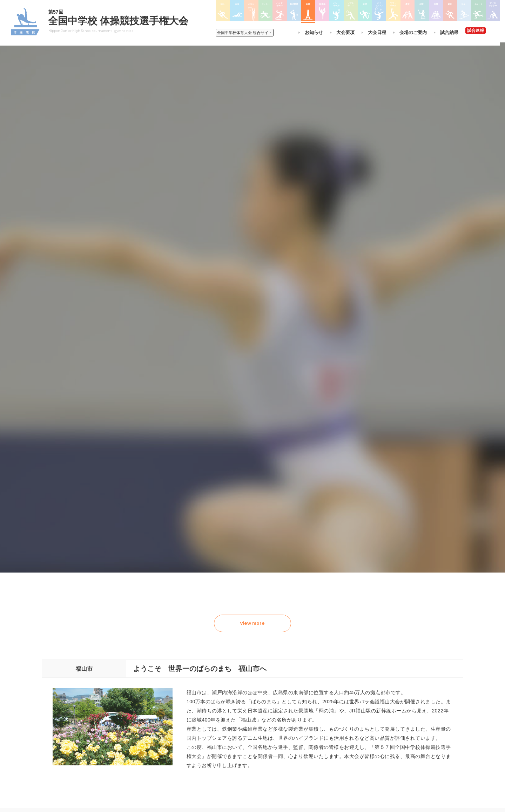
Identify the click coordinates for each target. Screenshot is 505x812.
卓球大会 (278, 720)
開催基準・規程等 (161, 702)
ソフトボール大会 (287, 739)
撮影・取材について (163, 720)
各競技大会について (241, 673)
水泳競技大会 (234, 702)
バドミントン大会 (287, 730)
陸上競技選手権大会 (240, 693)
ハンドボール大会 (238, 730)
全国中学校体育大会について (174, 673)
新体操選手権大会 (287, 693)
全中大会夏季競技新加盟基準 (171, 711)
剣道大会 (332, 693)
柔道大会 (278, 748)
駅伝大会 (332, 711)
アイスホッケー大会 (342, 739)
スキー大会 (334, 720)
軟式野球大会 (234, 739)
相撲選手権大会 (338, 702)
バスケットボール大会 (242, 711)
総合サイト (246, 33)
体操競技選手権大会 (240, 747)
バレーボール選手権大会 (293, 702)
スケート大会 (336, 730)
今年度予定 (155, 693)
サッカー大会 (234, 720)
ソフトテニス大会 (287, 711)
